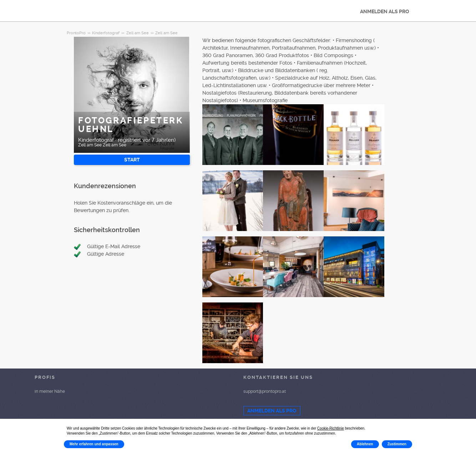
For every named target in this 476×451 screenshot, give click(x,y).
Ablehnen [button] (365, 444)
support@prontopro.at (265, 391)
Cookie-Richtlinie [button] (331, 428)
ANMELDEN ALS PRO (385, 11)
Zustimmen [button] (397, 444)
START (132, 160)
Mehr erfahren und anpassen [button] (94, 444)
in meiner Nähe (50, 391)
